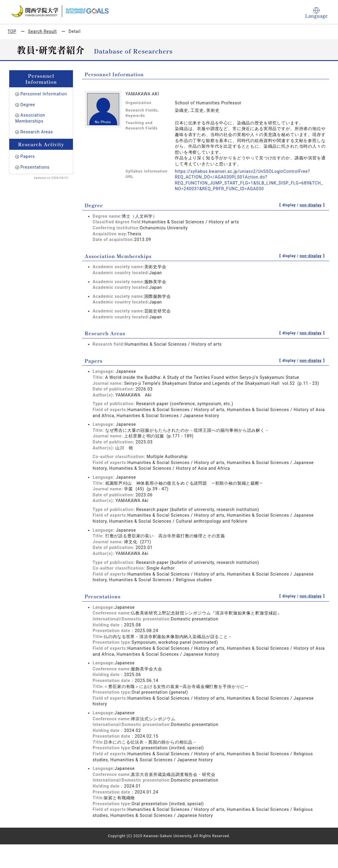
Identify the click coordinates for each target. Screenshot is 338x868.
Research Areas (37, 132)
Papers (28, 156)
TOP (12, 31)
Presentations (35, 167)
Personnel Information (44, 94)
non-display (311, 205)
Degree (28, 105)
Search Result (42, 31)
